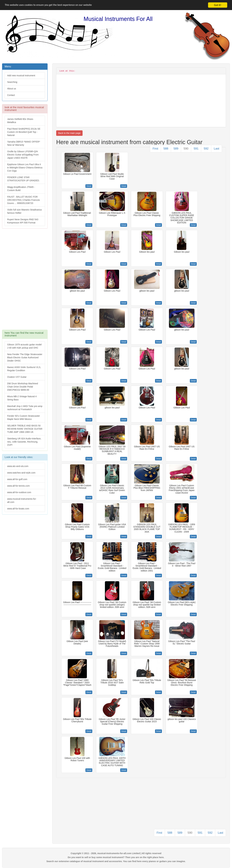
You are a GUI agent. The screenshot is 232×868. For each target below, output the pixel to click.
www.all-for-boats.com (18, 509)
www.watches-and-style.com (21, 473)
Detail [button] (89, 186)
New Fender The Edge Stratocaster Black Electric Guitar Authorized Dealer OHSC (25, 357)
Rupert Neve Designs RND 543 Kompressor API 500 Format (23, 221)
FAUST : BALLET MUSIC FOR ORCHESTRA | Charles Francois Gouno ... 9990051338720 (23, 200)
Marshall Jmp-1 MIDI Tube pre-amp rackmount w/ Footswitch (25, 408)
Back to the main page (69, 133)
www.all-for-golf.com (17, 479)
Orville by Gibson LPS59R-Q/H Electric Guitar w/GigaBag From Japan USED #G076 (23, 155)
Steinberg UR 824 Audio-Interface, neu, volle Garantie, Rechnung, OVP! (24, 442)
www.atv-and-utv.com (18, 466)
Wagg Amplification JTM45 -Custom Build (21, 189)
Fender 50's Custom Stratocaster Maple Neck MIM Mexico (24, 417)
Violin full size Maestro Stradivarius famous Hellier (25, 211)
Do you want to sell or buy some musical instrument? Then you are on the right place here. (116, 857)
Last (217, 149)
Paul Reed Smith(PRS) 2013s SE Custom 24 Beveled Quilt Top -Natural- (24, 132)
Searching (12, 82)
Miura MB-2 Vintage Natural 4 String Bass (22, 398)
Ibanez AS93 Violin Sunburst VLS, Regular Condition (24, 369)
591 (196, 149)
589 (176, 149)
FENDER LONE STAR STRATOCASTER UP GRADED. (23, 179)
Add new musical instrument (21, 75)
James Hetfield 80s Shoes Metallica (20, 121)
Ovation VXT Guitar (17, 377)
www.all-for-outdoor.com (19, 492)
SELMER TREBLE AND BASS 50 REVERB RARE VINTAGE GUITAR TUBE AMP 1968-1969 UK (25, 429)
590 (186, 149)
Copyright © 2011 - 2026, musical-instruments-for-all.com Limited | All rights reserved (116, 853)
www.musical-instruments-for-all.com (22, 500)
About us (12, 89)
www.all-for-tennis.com (18, 486)
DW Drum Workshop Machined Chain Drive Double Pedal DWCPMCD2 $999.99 (23, 387)
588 (166, 149)
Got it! (218, 5)
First (155, 149)
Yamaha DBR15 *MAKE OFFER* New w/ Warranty (24, 143)
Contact (11, 95)
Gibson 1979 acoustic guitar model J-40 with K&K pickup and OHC (24, 346)
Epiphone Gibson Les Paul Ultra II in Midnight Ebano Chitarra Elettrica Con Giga (25, 168)
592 (206, 149)
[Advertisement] (25, 281)
